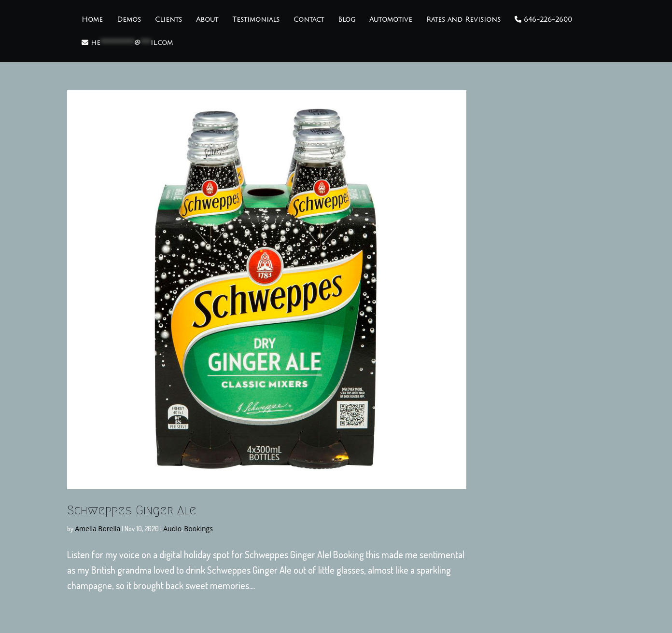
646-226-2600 (543, 20)
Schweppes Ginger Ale (132, 510)
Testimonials (256, 20)
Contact (309, 20)
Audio (172, 529)
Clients (168, 20)
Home (92, 20)
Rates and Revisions (463, 20)
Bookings (198, 529)
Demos (129, 20)
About (207, 20)
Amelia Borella (98, 529)
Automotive (391, 20)
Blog (347, 20)
